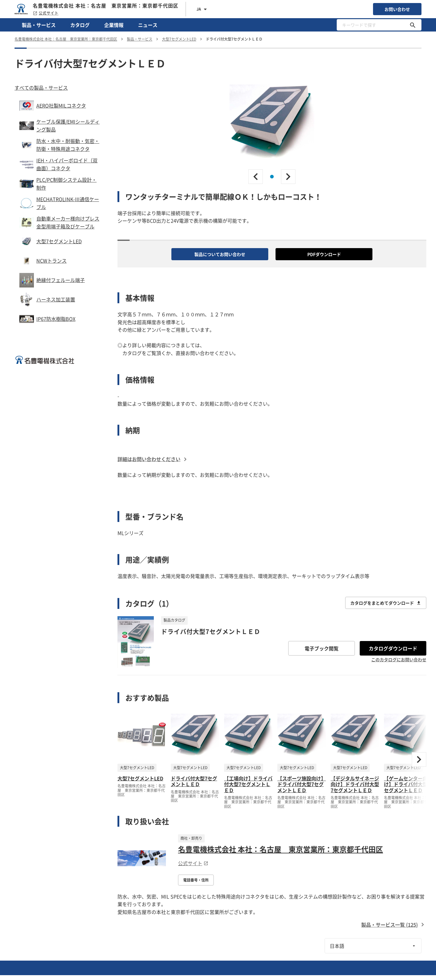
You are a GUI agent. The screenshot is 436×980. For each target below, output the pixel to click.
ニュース (148, 25)
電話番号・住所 (196, 880)
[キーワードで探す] (413, 25)
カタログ (80, 25)
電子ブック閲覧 (322, 648)
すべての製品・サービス (41, 88)
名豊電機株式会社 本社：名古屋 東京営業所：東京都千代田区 (281, 849)
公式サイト (46, 13)
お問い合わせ (397, 9)
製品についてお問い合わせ (220, 254)
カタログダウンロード (393, 648)
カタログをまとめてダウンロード (386, 603)
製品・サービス (39, 25)
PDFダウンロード (324, 254)
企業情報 (114, 25)
